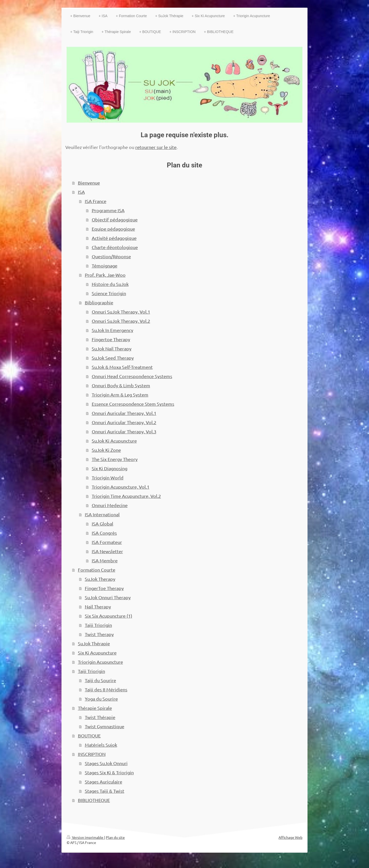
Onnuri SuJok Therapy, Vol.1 (121, 312)
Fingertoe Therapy (111, 339)
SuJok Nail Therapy (112, 349)
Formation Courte (97, 570)
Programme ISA (108, 210)
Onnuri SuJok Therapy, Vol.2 (121, 321)
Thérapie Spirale (95, 708)
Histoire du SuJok (110, 284)
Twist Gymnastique (105, 726)
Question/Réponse (111, 256)
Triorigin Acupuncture (100, 662)
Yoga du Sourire (101, 699)
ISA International (102, 514)
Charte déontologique (115, 247)
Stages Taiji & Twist (105, 791)
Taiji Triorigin (98, 625)
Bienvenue (89, 183)
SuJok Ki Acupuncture (114, 441)
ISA (81, 192)
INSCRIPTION (92, 754)
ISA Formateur (107, 542)
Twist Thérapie (100, 717)
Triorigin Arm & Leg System (120, 395)
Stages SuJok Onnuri (106, 763)
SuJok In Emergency (112, 330)
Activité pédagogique (114, 238)
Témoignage (105, 266)
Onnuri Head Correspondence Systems (132, 376)
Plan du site (115, 837)
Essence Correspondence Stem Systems (133, 404)
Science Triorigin (109, 293)
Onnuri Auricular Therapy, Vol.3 (124, 431)
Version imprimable (85, 837)
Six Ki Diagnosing (110, 468)
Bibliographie (99, 302)
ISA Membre (105, 560)
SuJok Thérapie (94, 643)
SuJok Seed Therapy (113, 358)
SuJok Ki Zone (106, 450)
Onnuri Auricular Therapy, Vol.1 (124, 413)
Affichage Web (290, 837)
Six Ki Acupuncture (97, 653)
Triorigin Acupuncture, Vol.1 (121, 487)
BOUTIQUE (89, 736)
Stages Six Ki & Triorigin (109, 772)
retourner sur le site (156, 147)
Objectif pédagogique (115, 219)
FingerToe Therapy (104, 588)
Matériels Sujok (101, 745)
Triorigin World (108, 478)
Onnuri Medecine (110, 505)
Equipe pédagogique (113, 229)
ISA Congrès (104, 533)
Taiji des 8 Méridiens (106, 689)
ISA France (96, 201)
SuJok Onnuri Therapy (108, 597)
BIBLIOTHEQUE (94, 800)
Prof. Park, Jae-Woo (105, 275)
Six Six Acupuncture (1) (109, 616)
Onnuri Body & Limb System (121, 385)
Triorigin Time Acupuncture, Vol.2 (126, 496)
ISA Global (102, 524)
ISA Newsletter (107, 551)
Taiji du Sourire (100, 680)
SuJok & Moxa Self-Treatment (122, 367)
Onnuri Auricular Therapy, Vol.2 (124, 422)
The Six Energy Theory (115, 459)
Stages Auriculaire (104, 782)
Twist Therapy (99, 634)
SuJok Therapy (100, 579)
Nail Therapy (98, 607)
